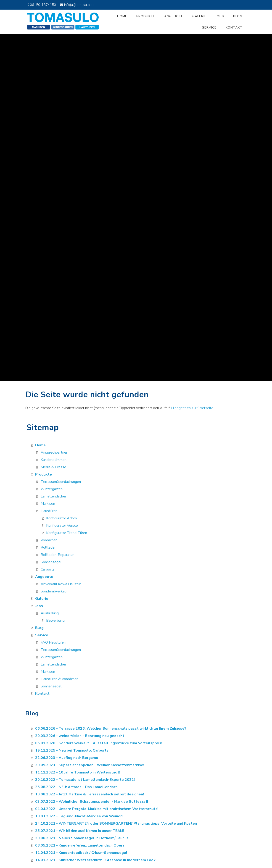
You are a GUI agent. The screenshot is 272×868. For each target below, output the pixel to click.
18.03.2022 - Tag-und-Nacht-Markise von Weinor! (79, 816)
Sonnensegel (51, 562)
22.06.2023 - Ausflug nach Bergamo (67, 758)
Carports (48, 569)
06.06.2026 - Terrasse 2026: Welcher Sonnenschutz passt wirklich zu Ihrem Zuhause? (111, 729)
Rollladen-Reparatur (57, 555)
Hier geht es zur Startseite (192, 408)
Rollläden (49, 547)
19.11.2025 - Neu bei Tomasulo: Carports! (72, 750)
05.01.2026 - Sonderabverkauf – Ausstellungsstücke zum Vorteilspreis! (99, 743)
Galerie (199, 16)
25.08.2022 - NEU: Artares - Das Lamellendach (76, 787)
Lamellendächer (53, 496)
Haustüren (49, 511)
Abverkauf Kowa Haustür (61, 584)
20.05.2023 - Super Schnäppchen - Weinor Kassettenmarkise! (90, 765)
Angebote (174, 16)
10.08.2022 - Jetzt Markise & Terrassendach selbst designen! (90, 794)
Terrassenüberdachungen (61, 482)
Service (209, 28)
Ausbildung (50, 613)
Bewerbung (55, 621)
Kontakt (234, 28)
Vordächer (49, 540)
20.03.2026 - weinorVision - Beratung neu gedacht (80, 736)
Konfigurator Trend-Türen (67, 533)
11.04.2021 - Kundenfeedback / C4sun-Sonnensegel (81, 853)
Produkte (146, 16)
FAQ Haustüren (53, 642)
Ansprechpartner (54, 452)
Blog (238, 16)
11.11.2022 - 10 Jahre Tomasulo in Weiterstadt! (78, 772)
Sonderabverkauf (54, 591)
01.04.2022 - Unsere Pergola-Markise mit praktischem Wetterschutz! (97, 809)
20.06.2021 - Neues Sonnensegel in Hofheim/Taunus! (82, 838)
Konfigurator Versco (62, 526)
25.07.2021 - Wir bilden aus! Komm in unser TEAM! (80, 831)
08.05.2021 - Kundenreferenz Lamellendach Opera (80, 845)
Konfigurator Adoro (62, 518)
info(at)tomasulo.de (79, 5)
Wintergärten (52, 489)
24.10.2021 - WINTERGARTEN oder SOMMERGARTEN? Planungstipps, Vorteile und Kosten (116, 823)
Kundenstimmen (54, 460)
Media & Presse (53, 467)
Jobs (220, 16)
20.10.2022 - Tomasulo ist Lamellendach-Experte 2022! (85, 780)
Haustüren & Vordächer (59, 679)
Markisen (48, 504)
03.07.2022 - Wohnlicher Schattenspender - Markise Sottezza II (92, 802)
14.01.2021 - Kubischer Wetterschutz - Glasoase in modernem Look (95, 860)
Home (122, 16)
